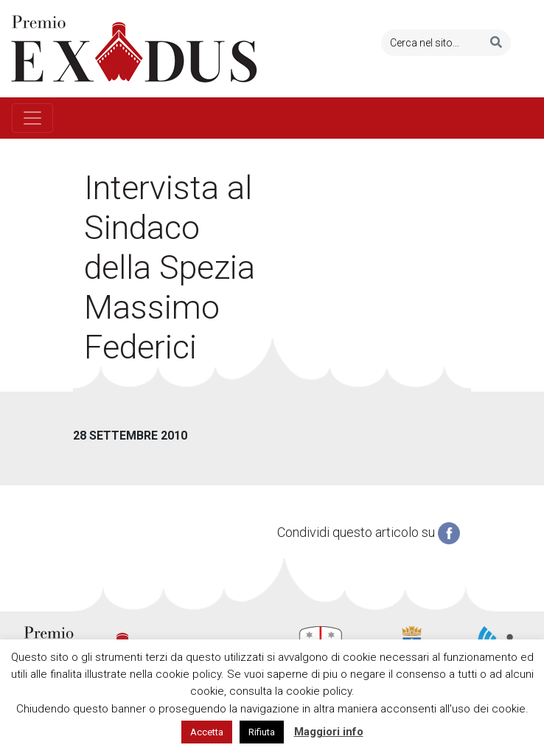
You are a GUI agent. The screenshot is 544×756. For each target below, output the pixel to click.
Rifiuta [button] (262, 732)
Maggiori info (329, 732)
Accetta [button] (207, 732)
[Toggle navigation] (32, 118)
